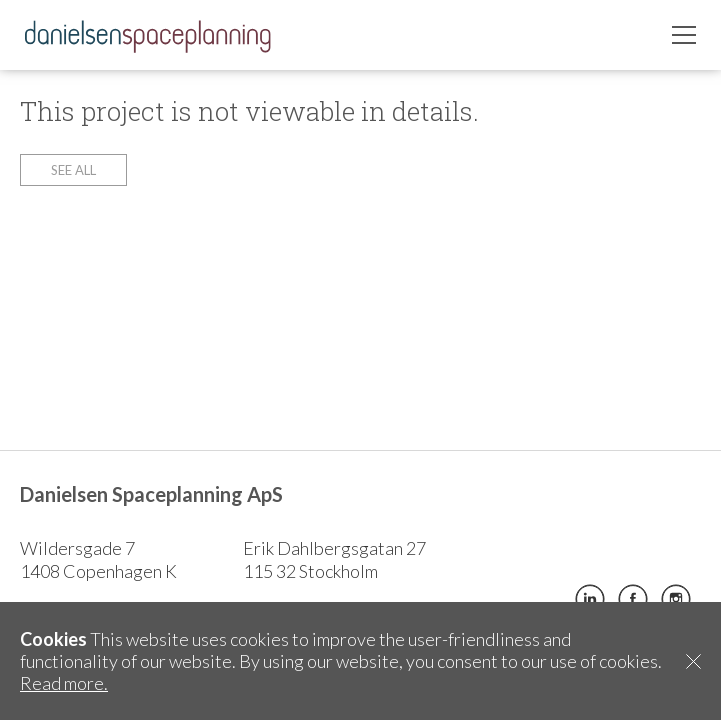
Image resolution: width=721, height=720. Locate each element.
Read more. (64, 683)
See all (73, 170)
